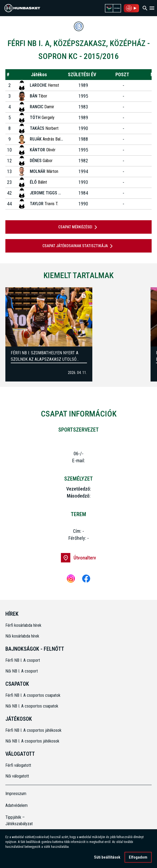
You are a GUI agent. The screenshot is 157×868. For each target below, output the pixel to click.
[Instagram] (71, 579)
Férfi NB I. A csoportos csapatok (33, 695)
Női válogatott (17, 776)
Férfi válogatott (18, 765)
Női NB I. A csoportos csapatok (32, 706)
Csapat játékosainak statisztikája (78, 246)
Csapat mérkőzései (79, 227)
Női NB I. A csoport (22, 671)
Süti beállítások (107, 858)
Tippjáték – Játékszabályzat (19, 820)
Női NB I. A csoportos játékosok (32, 741)
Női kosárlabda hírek (22, 636)
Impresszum (16, 794)
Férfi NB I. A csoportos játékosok (33, 730)
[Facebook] (86, 579)
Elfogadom (138, 858)
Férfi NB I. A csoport (23, 660)
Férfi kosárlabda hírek (23, 625)
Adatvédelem (17, 805)
